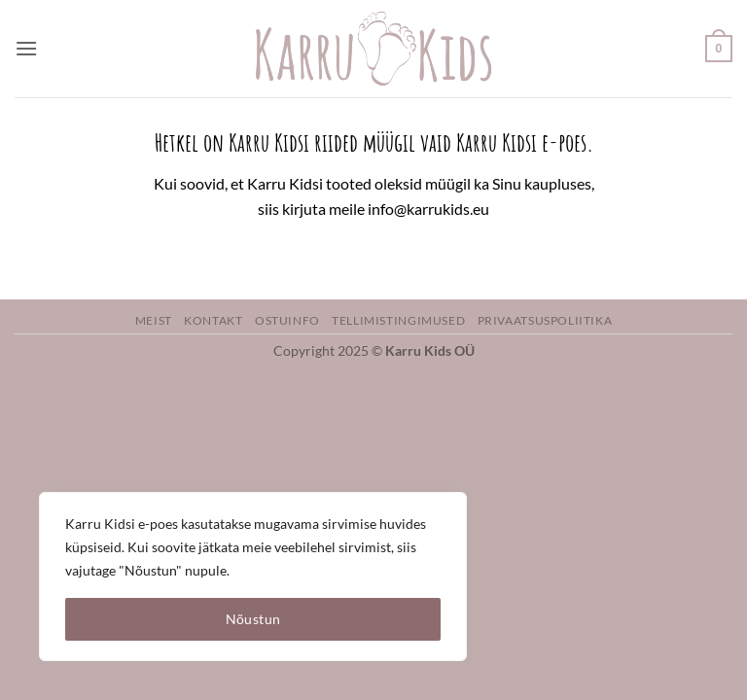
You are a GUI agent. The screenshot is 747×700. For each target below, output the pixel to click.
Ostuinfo (287, 320)
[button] (26, 48)
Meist (154, 320)
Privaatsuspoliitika (545, 320)
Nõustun (253, 619)
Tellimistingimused (398, 320)
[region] (253, 577)
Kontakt (213, 320)
